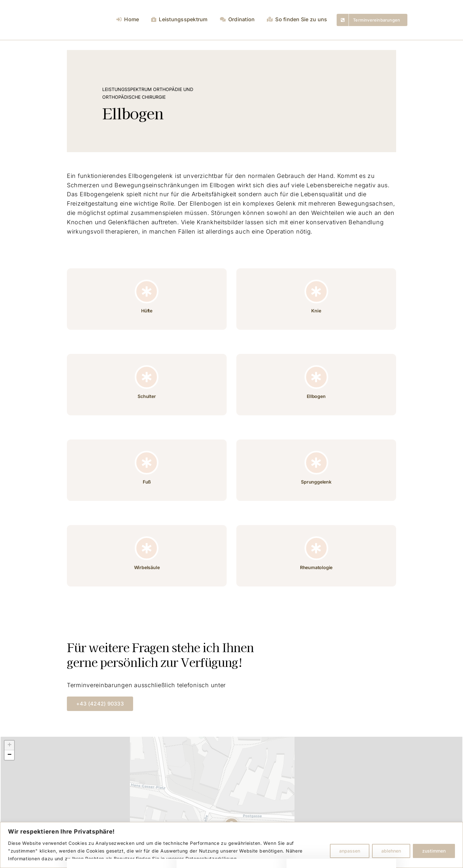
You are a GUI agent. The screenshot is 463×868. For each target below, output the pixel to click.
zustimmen (434, 851)
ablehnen (391, 851)
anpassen (350, 851)
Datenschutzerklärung (211, 859)
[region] (232, 845)
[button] (9, 745)
